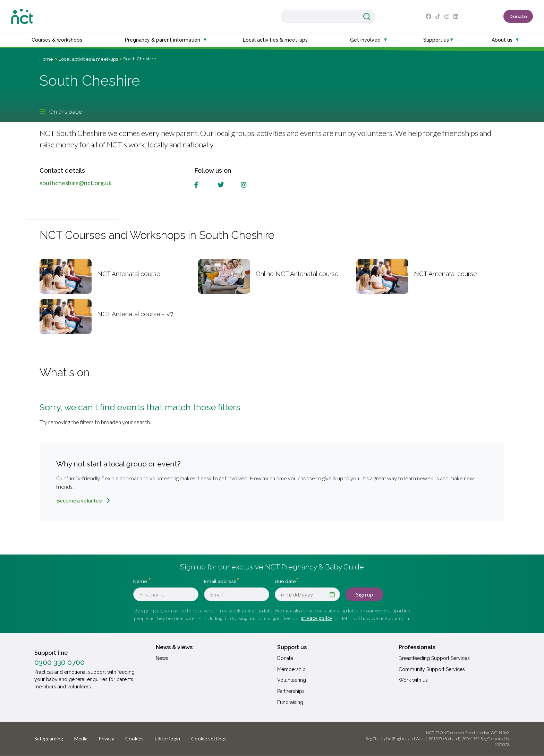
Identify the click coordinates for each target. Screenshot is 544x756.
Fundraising (290, 702)
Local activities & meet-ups (88, 59)
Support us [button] (436, 40)
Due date (285, 581)
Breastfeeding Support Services (434, 658)
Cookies (134, 738)
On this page (61, 112)
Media (81, 738)
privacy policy (316, 618)
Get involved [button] (365, 40)
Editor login (167, 738)
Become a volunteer (80, 500)
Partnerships (291, 691)
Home (46, 59)
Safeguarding (49, 738)
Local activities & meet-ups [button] (275, 40)
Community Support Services (432, 669)
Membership (291, 669)
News (162, 658)
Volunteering (292, 680)
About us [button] (502, 40)
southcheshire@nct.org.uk (76, 183)
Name (141, 581)
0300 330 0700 (59, 662)
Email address (220, 581)
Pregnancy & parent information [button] (163, 40)
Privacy (106, 738)
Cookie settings (209, 738)
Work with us (413, 680)
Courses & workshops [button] (57, 40)
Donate (518, 16)
